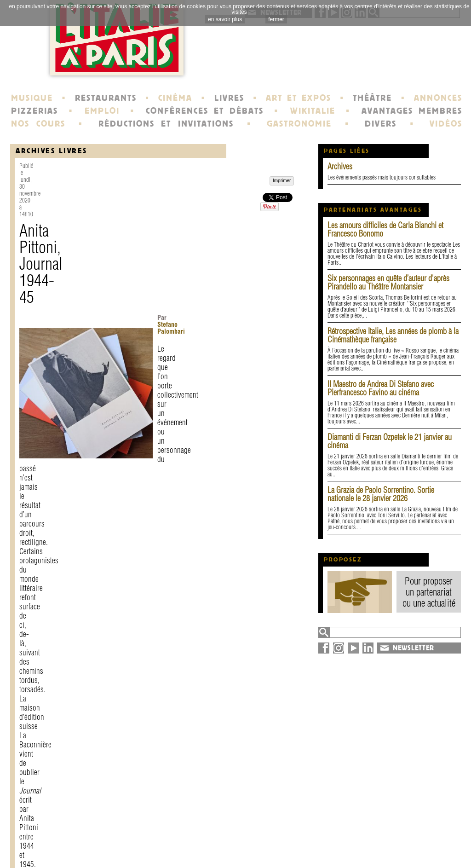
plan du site (392, 843)
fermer (276, 19)
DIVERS (381, 124)
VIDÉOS (446, 124)
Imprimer (41, 759)
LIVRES (229, 98)
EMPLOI (102, 111)
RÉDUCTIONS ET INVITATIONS (166, 124)
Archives (340, 166)
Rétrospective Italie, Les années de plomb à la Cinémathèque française (393, 335)
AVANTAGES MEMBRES (412, 111)
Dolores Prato (95, 404)
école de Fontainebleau (237, 851)
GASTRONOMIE (299, 124)
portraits (212, 843)
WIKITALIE (313, 111)
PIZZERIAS (34, 111)
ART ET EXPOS (298, 98)
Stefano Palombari (192, 203)
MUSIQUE (32, 98)
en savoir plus (225, 19)
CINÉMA (175, 98)
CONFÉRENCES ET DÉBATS (204, 111)
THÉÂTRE (372, 98)
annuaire (386, 835)
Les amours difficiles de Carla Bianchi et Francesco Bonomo (385, 229)
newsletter (302, 835)
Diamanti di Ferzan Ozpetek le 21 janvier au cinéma (390, 441)
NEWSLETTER (414, 648)
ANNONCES (438, 98)
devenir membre (137, 851)
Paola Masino (137, 404)
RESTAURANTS (106, 98)
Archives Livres (52, 151)
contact (121, 835)
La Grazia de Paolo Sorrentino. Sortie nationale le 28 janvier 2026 (381, 494)
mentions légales (138, 843)
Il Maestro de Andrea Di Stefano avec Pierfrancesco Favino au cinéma (381, 388)
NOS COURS (38, 124)
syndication (390, 851)
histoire (210, 835)
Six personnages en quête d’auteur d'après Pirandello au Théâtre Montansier (388, 282)
